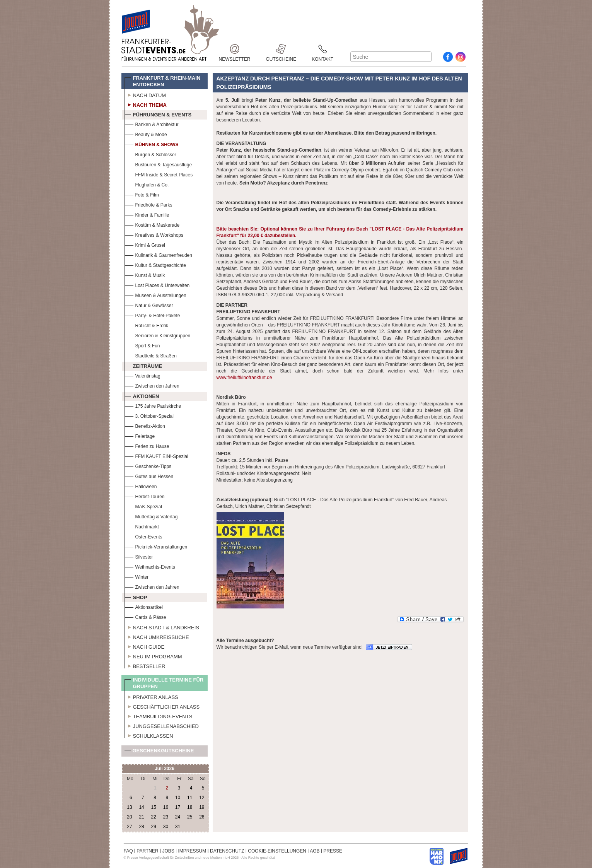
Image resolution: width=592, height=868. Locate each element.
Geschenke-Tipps (148, 466)
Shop (136, 596)
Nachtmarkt (142, 526)
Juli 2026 (165, 769)
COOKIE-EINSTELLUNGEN (277, 851)
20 (129, 817)
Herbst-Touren (145, 496)
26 (202, 817)
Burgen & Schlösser (150, 154)
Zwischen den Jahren (152, 385)
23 (166, 817)
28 (141, 827)
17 (178, 807)
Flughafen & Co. (147, 184)
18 (190, 807)
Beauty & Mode (146, 134)
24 (178, 817)
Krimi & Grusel (145, 244)
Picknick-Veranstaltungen (156, 546)
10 (178, 798)
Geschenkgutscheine (159, 752)
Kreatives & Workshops (154, 234)
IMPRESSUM (192, 851)
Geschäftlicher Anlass (162, 706)
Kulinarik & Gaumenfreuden (158, 254)
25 (190, 817)
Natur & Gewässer (149, 305)
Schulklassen (149, 735)
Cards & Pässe (145, 616)
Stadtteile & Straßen (151, 355)
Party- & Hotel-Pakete (152, 315)
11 (190, 798)
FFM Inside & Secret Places (159, 174)
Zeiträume (143, 365)
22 (154, 817)
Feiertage (140, 435)
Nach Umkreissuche (157, 636)
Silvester (139, 556)
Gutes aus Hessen (149, 476)
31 (178, 827)
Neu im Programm (153, 656)
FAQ (128, 851)
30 (166, 827)
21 (141, 817)
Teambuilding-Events (159, 716)
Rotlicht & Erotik (146, 325)
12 (202, 798)
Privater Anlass (151, 696)
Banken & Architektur (152, 124)
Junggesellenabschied (162, 725)
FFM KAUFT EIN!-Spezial (156, 455)
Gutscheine (281, 49)
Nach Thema (146, 104)
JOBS (168, 851)
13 (129, 807)
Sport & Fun (142, 345)
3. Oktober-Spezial (149, 415)
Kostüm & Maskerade (152, 224)
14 (141, 807)
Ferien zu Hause (147, 445)
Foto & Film (142, 194)
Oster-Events (143, 536)
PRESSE (333, 851)
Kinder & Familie (147, 214)
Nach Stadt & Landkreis (162, 627)
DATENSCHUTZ (227, 851)
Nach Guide (145, 646)
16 (166, 807)
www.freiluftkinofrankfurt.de (244, 378)
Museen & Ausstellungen (155, 295)
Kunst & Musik (145, 274)
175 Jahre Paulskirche (153, 405)
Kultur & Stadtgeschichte (155, 264)
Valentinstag (142, 375)
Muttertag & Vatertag (151, 516)
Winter (137, 576)
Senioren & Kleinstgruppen (158, 335)
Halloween (141, 486)
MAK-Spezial (143, 506)
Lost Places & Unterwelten (157, 284)
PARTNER (147, 851)
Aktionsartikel (144, 606)
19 (202, 807)
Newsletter (235, 49)
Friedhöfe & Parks (148, 204)
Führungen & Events (158, 114)
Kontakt (322, 49)
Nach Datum (145, 94)
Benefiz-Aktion (145, 425)
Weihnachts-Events (150, 566)
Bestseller (145, 665)
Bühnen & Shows (152, 144)
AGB (315, 851)
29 (154, 827)
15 (154, 807)
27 (129, 827)
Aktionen (142, 395)
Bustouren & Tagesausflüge (158, 164)
